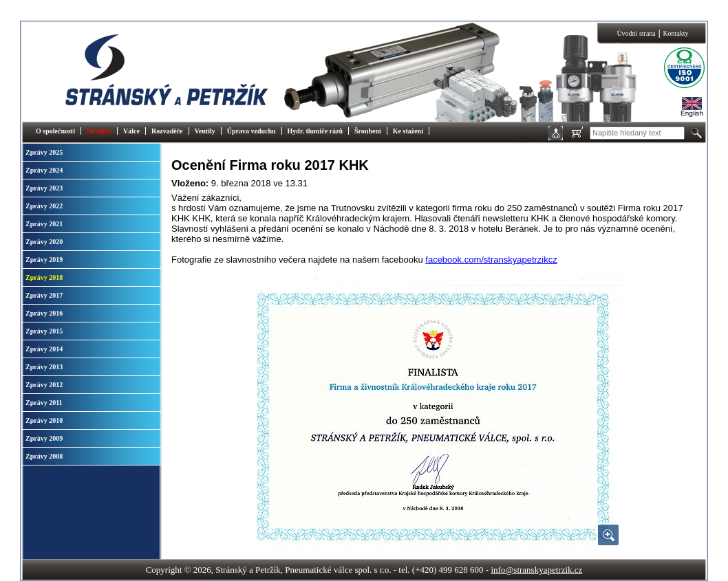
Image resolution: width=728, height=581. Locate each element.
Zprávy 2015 (44, 331)
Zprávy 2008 (44, 456)
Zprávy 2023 (44, 188)
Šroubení (368, 131)
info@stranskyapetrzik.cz (536, 570)
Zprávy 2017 (44, 295)
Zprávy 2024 (44, 170)
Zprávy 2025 (44, 152)
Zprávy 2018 (44, 277)
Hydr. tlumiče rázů (315, 131)
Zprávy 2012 (44, 385)
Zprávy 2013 (44, 367)
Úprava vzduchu (251, 131)
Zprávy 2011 (44, 403)
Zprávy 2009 (44, 438)
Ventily (205, 131)
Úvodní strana (636, 33)
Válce (131, 131)
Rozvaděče (167, 131)
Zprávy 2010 (44, 420)
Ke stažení (408, 131)
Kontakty (675, 33)
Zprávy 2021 (44, 224)
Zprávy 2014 (44, 349)
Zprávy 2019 (44, 260)
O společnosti (55, 131)
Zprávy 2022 (44, 206)
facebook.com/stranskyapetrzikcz (491, 260)
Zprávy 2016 (44, 313)
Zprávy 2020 (44, 242)
